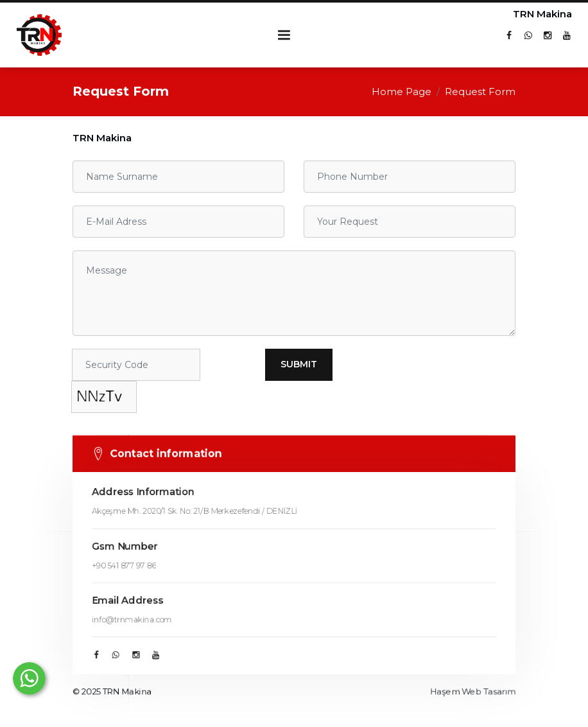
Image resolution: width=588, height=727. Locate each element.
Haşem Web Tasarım (475, 697)
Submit (299, 364)
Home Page (402, 92)
